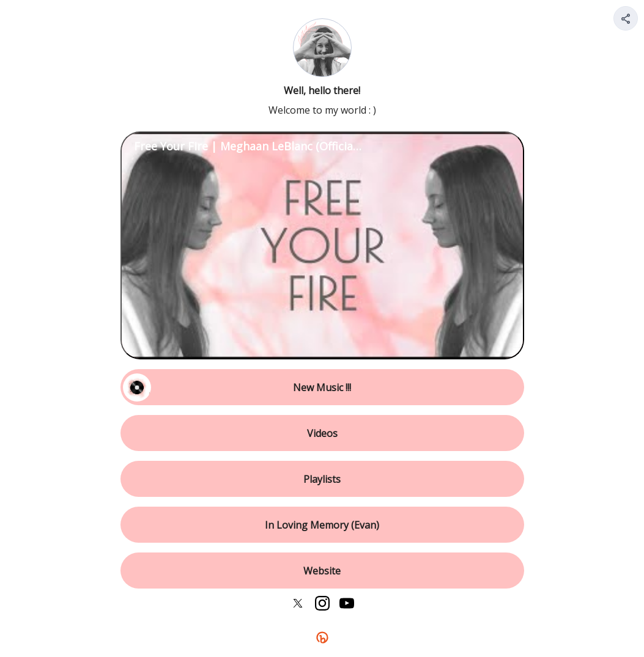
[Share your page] (626, 18)
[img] (626, 22)
